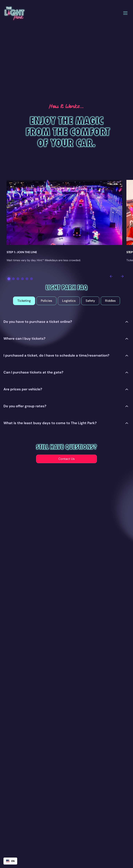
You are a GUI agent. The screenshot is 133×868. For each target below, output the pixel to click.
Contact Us (66, 459)
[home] (14, 13)
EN (10, 861)
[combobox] (10, 861)
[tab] (24, 301)
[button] (125, 13)
